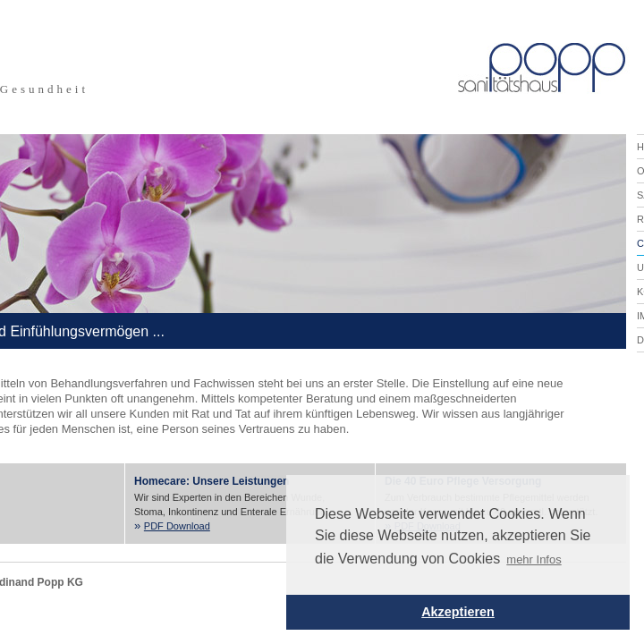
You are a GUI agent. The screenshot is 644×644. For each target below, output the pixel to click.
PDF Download (177, 526)
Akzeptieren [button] (458, 612)
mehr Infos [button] (534, 559)
